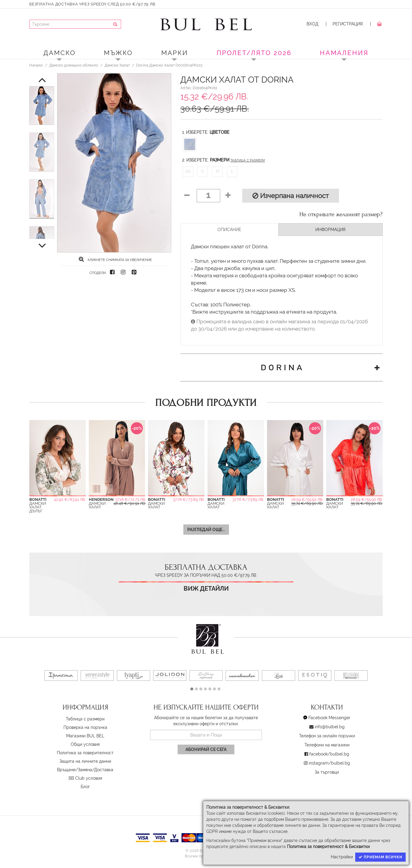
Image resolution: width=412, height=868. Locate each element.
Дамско (60, 53)
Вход (312, 24)
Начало (36, 65)
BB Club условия (85, 778)
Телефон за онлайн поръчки (327, 736)
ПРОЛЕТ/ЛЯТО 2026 (254, 53)
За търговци (327, 772)
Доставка (104, 770)
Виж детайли (206, 589)
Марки (175, 53)
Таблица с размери (248, 160)
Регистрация (348, 24)
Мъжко (118, 53)
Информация (330, 230)
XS (188, 171)
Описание (229, 230)
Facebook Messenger (329, 718)
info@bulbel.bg (330, 727)
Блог (85, 787)
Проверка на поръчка (85, 727)
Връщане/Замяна (75, 770)
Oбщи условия (85, 744)
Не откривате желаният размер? (341, 214)
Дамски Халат (117, 65)
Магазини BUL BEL (85, 736)
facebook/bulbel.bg (329, 754)
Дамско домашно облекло (74, 65)
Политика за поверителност (85, 753)
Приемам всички (380, 857)
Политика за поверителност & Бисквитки (328, 847)
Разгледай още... (206, 530)
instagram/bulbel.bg (329, 763)
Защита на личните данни (85, 761)
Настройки (342, 857)
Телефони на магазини (327, 745)
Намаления (344, 53)
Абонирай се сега (206, 749)
